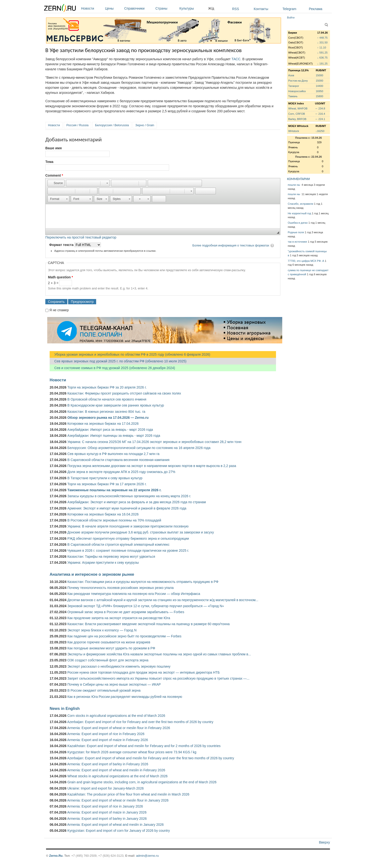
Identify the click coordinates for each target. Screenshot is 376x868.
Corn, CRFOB (297, 114)
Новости (92, 8)
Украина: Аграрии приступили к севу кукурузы (103, 563)
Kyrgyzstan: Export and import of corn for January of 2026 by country (119, 831)
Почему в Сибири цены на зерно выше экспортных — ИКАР (114, 684)
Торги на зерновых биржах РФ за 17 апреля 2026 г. (107, 484)
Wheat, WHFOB (298, 108)
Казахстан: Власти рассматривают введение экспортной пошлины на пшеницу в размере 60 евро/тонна (149, 624)
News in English (65, 708)
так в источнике (297, 242)
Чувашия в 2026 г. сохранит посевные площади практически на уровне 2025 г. (128, 551)
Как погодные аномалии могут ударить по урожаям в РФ (111, 648)
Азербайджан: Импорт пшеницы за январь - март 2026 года (114, 436)
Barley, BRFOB (297, 119)
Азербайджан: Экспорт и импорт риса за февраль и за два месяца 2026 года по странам (137, 502)
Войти (291, 18)
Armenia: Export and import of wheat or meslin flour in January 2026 (118, 800)
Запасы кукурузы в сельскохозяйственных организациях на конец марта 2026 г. (129, 496)
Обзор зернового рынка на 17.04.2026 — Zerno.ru (108, 418)
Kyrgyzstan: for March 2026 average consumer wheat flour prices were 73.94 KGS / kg (132, 752)
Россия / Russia (77, 125)
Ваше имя (53, 148)
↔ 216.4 (320, 114)
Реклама (316, 9)
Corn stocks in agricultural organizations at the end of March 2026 (116, 716)
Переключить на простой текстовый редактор (81, 237)
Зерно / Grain (145, 125)
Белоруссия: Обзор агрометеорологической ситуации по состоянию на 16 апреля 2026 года (139, 448)
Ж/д (211, 8)
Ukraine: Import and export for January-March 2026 (106, 788)
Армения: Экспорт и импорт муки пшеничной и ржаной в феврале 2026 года (127, 508)
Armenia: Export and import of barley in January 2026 (107, 819)
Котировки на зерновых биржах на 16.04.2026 (103, 514)
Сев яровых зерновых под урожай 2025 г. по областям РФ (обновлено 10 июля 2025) (118, 361)
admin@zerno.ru (147, 856)
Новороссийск (297, 91)
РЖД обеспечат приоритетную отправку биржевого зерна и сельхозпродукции (128, 539)
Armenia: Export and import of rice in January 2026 (105, 806)
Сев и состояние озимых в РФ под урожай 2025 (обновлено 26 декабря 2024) (112, 368)
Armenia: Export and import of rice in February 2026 (106, 734)
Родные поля (296, 232)
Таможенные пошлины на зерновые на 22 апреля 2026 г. (114, 490)
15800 (320, 96)
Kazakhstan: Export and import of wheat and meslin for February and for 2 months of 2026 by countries (144, 746)
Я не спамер (59, 310)
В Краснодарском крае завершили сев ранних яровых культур (116, 405)
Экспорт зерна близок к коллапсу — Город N (102, 630)
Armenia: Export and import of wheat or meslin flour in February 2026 (119, 728)
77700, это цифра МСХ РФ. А (306, 261)
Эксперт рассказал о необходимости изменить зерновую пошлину (119, 666)
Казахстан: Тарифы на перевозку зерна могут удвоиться (111, 557)
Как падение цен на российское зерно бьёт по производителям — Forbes (124, 636)
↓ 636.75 (322, 58)
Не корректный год (299, 213)
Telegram (289, 9)
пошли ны (294, 185)
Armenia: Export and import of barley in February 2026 (108, 764)
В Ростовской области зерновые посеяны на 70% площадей (114, 520)
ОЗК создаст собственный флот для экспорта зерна (108, 660)
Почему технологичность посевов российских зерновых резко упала (120, 588)
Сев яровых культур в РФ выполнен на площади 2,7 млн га (113, 454)
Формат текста (62, 245)
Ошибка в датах (298, 223)
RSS (236, 9)
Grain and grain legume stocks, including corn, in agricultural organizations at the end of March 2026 (142, 782)
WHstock (294, 131)
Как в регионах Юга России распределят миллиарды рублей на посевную (125, 697)
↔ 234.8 (320, 108)
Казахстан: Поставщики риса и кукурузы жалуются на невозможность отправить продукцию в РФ (143, 582)
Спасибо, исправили (300, 204)
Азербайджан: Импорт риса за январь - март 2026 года (110, 430)
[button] (56, 183)
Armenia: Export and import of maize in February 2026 (108, 740)
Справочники (139, 8)
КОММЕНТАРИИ (298, 179)
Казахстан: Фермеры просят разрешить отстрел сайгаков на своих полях (124, 393)
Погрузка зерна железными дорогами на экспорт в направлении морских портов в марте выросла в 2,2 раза (152, 466)
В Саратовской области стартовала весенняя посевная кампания (118, 460)
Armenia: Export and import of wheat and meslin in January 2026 (115, 825)
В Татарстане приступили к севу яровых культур (105, 478)
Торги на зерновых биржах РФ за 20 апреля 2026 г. (107, 387)
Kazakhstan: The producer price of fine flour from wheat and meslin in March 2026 (128, 794)
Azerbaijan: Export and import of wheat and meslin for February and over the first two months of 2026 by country (151, 758)
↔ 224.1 (320, 119)
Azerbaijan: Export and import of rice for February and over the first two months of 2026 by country (140, 722)
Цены (113, 8)
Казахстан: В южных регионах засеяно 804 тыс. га (106, 412)
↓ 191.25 (322, 64)
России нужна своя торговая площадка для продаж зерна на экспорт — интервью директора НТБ (144, 672)
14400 (320, 86)
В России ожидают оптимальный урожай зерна (104, 690)
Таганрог (294, 86)
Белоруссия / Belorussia (112, 125)
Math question (60, 277)
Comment (54, 175)
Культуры (193, 8)
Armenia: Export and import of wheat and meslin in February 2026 (116, 770)
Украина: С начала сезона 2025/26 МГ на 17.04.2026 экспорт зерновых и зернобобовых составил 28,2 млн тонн (154, 442)
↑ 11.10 (322, 48)
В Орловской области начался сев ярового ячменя (107, 399)
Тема (49, 162)
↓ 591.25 (322, 53)
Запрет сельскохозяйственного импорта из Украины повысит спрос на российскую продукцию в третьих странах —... (158, 678)
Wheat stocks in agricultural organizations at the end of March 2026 (117, 776)
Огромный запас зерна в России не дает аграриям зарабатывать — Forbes (126, 612)
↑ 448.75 (322, 38)
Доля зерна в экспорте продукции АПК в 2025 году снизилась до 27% (121, 472)
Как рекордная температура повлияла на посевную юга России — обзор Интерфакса (134, 594)
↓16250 (320, 131)
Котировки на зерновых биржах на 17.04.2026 (103, 424)
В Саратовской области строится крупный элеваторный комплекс (118, 545)
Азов (291, 75)
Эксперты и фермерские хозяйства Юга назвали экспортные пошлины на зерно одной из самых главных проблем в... (159, 654)
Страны (166, 8)
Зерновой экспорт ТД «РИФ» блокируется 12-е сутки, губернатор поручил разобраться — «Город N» (146, 606)
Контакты (261, 9)
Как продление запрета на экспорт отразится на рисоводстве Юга (119, 618)
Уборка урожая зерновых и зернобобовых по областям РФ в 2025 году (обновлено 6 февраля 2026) (130, 354)
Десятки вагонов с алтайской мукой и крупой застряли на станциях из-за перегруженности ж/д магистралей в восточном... (163, 600)
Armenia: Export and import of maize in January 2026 (107, 812)
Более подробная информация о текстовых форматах (231, 245)
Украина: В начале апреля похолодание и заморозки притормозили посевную (128, 526)
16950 (320, 91)
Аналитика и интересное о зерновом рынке (92, 574)
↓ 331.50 (322, 42)
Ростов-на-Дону (298, 81)
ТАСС (236, 59)
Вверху (324, 842)
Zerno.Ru (56, 856)
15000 (320, 75)
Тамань (293, 96)
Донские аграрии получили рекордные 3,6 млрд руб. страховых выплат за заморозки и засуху (141, 532)
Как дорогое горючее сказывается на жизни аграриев (109, 642)
